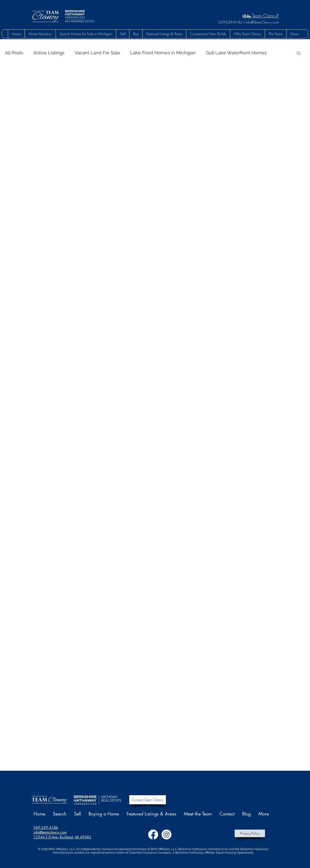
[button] (136, 34)
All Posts (14, 53)
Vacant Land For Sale (97, 53)
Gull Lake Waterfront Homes (236, 53)
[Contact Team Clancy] (148, 800)
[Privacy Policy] (250, 833)
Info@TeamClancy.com (262, 22)
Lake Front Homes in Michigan (163, 53)
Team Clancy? (261, 16)
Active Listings (49, 53)
